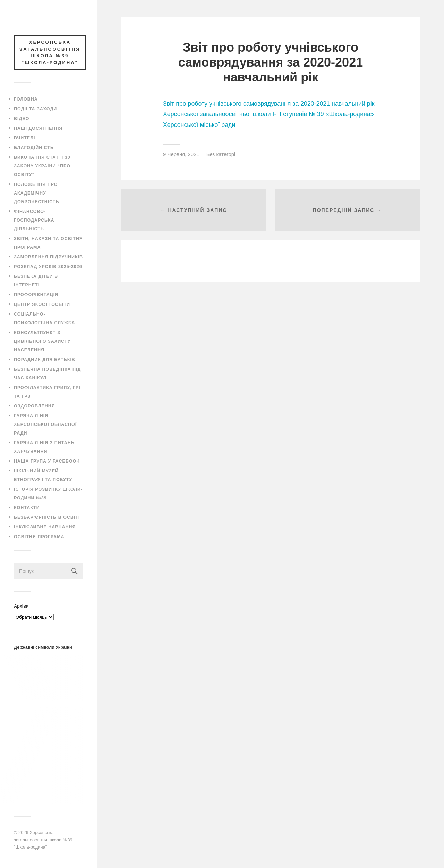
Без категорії (222, 154)
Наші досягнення (38, 128)
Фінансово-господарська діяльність (34, 220)
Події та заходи (35, 109)
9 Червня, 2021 (181, 154)
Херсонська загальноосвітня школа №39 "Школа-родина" (43, 840)
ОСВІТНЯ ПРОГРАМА (39, 537)
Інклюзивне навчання (45, 527)
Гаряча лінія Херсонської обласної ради (45, 424)
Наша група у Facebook (47, 461)
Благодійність (34, 148)
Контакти (27, 508)
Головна (26, 99)
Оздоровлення (35, 406)
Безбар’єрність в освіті (47, 517)
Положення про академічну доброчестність (37, 193)
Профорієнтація (36, 295)
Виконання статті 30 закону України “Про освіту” (42, 166)
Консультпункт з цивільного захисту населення (42, 341)
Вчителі (24, 138)
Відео (22, 119)
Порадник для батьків (45, 360)
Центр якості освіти (42, 304)
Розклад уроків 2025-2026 (48, 267)
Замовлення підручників (48, 257)
